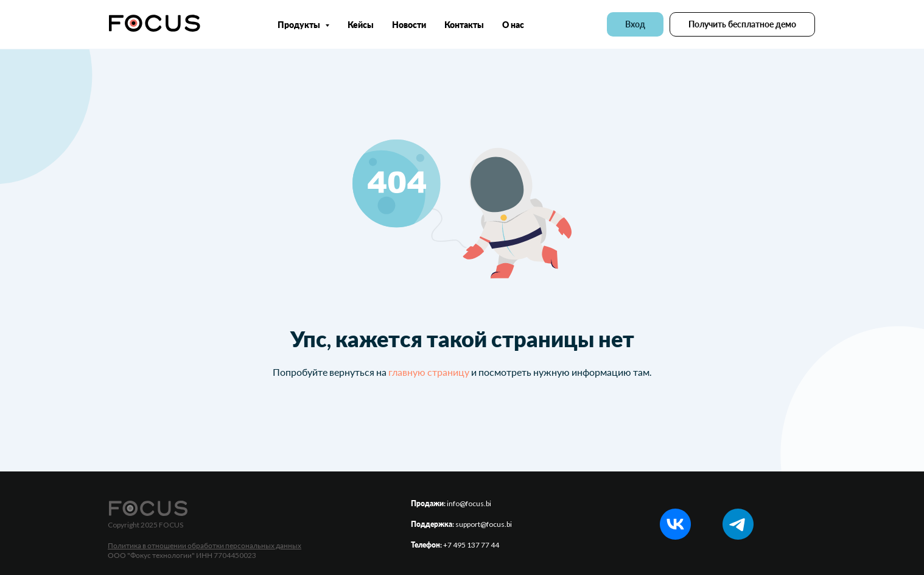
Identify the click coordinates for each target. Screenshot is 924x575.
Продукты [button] (300, 25)
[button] (742, 24)
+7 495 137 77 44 (471, 545)
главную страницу (429, 372)
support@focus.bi (484, 524)
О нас (513, 25)
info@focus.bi (469, 503)
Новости (409, 25)
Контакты (464, 25)
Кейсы (361, 25)
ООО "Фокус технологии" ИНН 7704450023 (182, 555)
